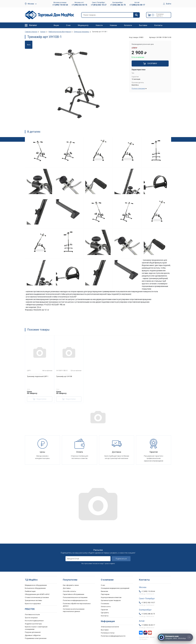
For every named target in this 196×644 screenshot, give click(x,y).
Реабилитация (30, 591)
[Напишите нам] (175, 637)
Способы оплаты (69, 591)
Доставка (67, 588)
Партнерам (105, 594)
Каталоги (128, 25)
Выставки (143, 25)
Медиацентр (83, 25)
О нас (68, 25)
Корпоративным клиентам (111, 597)
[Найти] (136, 15)
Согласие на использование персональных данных (74, 610)
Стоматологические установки (37, 597)
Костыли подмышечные (34, 621)
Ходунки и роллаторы (33, 624)
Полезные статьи (108, 633)
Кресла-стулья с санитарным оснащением (36, 628)
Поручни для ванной (33, 632)
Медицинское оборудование (36, 585)
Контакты (158, 25)
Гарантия (104, 610)
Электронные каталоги (110, 627)
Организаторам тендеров (111, 600)
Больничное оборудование (35, 588)
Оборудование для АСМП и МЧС (37, 594)
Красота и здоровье (33, 604)
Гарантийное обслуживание (73, 594)
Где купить (105, 613)
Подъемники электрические (36, 638)
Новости (99, 25)
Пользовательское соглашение (75, 597)
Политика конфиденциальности (75, 600)
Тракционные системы (33, 600)
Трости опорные (31, 618)
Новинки (113, 25)
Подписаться (121, 559)
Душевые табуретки (33, 635)
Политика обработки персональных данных (77, 605)
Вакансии (104, 591)
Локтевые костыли (32, 615)
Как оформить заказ (71, 585)
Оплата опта (106, 607)
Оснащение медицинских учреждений (115, 588)
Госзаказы (105, 604)
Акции (56, 25)
